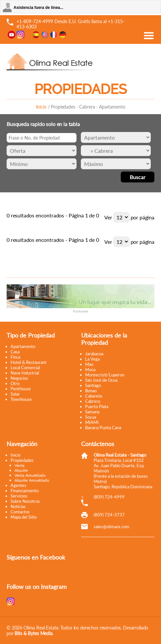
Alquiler (21, 470)
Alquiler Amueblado (32, 480)
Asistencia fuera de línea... (38, 8)
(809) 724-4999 (109, 497)
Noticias (18, 506)
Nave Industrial (25, 373)
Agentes (18, 485)
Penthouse (21, 389)
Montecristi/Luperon (105, 375)
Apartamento (23, 346)
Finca (15, 357)
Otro (15, 383)
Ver (108, 217)
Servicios (19, 496)
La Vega (92, 359)
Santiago (93, 385)
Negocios (19, 378)
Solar (15, 394)
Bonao (91, 391)
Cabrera (93, 401)
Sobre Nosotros (25, 501)
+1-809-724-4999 (35, 21)
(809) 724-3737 (109, 515)
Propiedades (22, 460)
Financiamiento (25, 491)
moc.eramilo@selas (112, 527)
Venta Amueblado (30, 475)
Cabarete (94, 396)
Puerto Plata (97, 406)
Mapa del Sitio (24, 517)
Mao (89, 364)
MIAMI (92, 422)
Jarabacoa (94, 354)
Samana (92, 412)
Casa (15, 352)
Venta (19, 465)
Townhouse (21, 399)
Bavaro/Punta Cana (103, 428)
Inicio (41, 107)
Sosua (91, 417)
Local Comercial (25, 368)
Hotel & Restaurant (29, 362)
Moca (90, 370)
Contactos (20, 512)
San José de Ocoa (101, 380)
